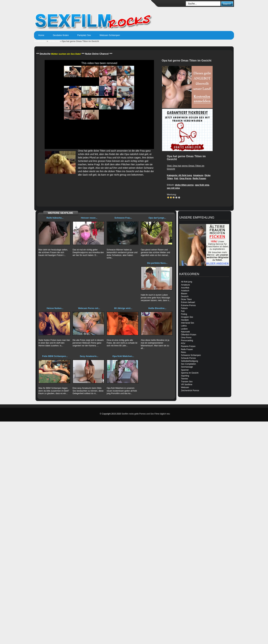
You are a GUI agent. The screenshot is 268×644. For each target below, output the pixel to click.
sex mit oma (173, 188)
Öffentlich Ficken (189, 335)
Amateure (198, 175)
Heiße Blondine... (157, 308)
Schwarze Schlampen (191, 355)
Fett (176, 178)
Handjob (185, 320)
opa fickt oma (202, 185)
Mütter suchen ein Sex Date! (66, 54)
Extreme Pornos (188, 305)
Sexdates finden (61, 35)
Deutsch (185, 296)
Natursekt (185, 332)
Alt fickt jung (54, 41)
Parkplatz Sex (84, 35)
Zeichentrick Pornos (190, 391)
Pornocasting (187, 340)
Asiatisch (185, 291)
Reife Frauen (199, 178)
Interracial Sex (188, 323)
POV (183, 343)
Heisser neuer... (89, 218)
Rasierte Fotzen (188, 346)
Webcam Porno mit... (89, 308)
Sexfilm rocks (40, 41)
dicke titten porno (184, 185)
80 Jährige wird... (123, 308)
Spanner (185, 370)
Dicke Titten (186, 299)
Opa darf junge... (157, 218)
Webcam (185, 387)
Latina (184, 326)
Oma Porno (185, 178)
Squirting (185, 376)
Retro (183, 352)
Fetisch (184, 308)
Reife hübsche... (55, 218)
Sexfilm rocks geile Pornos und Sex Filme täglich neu (146, 414)
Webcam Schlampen (110, 35)
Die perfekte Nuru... (157, 263)
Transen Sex (187, 382)
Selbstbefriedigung (189, 361)
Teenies (185, 379)
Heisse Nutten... (55, 308)
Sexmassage (187, 367)
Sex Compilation (188, 364)
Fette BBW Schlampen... (55, 356)
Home (41, 35)
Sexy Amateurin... (89, 356)
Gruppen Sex (187, 317)
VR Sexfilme (187, 385)
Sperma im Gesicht (190, 373)
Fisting (184, 314)
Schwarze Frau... (123, 218)
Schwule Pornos (188, 358)
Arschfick (185, 288)
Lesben (184, 329)
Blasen (184, 294)
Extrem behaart (188, 302)
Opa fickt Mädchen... (123, 356)
